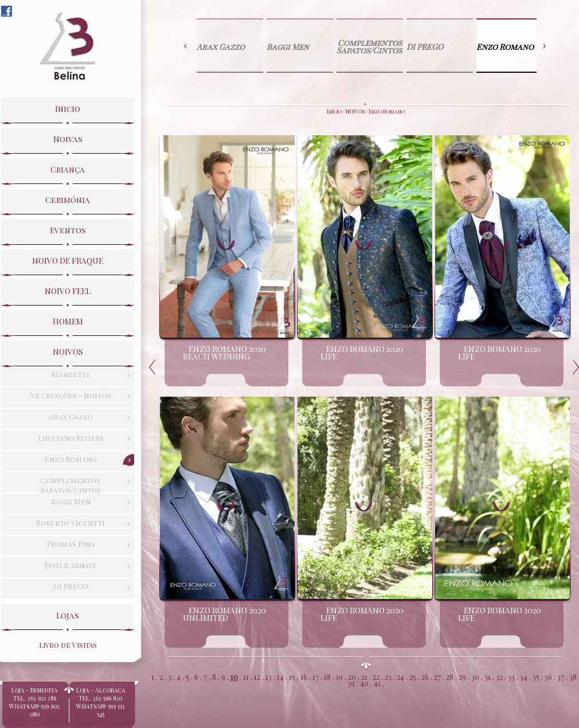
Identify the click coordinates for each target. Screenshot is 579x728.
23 (388, 676)
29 (462, 676)
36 (548, 676)
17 (316, 676)
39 (351, 683)
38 (573, 676)
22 (376, 676)
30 (475, 676)
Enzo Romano (387, 111)
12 (257, 676)
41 (377, 683)
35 (536, 676)
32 (499, 676)
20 (352, 676)
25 (413, 676)
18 (327, 676)
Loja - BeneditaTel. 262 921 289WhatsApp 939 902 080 (34, 706)
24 (400, 676)
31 (488, 676)
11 (246, 676)
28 (450, 676)
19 (339, 676)
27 (437, 676)
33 (511, 676)
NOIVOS (355, 111)
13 (269, 676)
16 (304, 676)
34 (524, 676)
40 (364, 683)
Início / (336, 111)
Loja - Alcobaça (100, 702)
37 (561, 676)
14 (280, 676)
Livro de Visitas (68, 645)
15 (292, 676)
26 (425, 676)
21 (364, 676)
